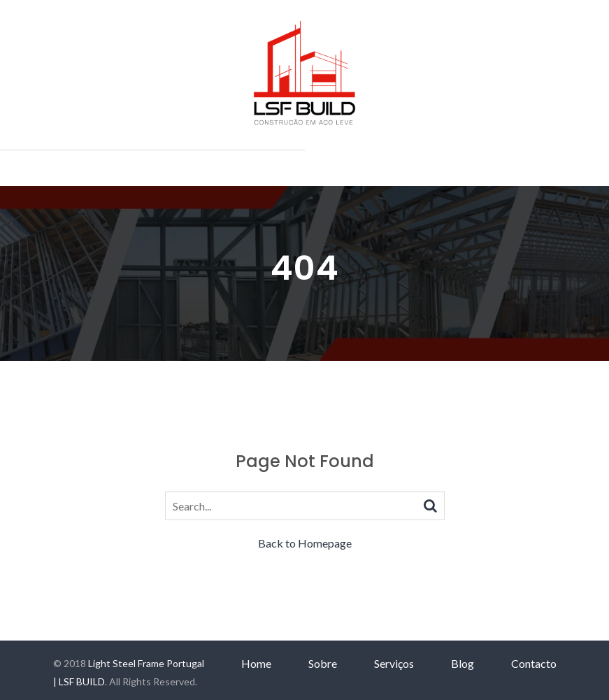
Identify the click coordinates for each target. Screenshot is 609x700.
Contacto (534, 663)
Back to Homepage (305, 543)
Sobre (323, 663)
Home (256, 663)
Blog (463, 663)
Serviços (394, 663)
